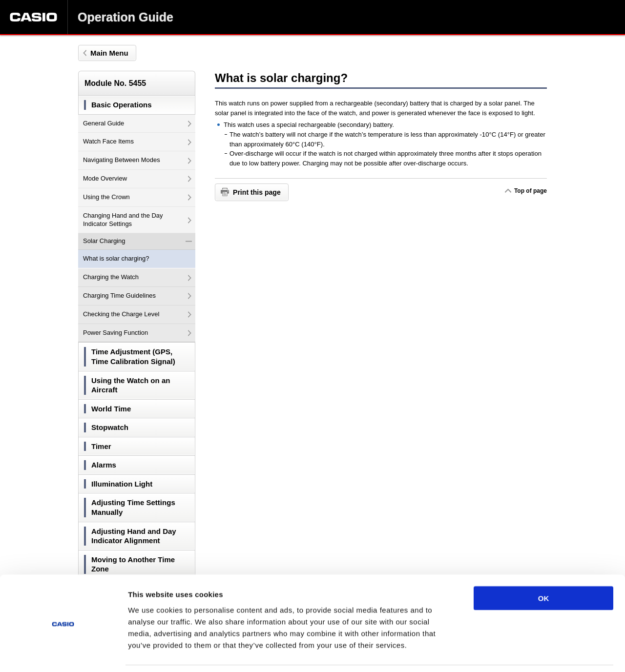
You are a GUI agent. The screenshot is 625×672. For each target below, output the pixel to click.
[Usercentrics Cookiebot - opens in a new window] (63, 653)
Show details (512, 653)
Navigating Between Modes (137, 160)
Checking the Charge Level (137, 314)
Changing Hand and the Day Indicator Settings (137, 220)
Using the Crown (137, 197)
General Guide (137, 123)
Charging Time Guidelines (137, 295)
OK (544, 566)
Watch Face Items (137, 141)
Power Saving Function (137, 333)
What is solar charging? (116, 258)
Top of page (530, 191)
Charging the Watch (137, 277)
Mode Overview (137, 178)
